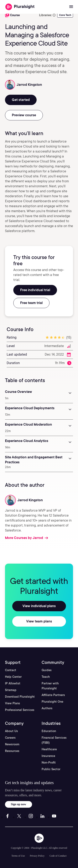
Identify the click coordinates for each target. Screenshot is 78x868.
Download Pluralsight (20, 697)
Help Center (13, 677)
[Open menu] (71, 7)
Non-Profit (49, 763)
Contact (11, 670)
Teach (46, 677)
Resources (12, 751)
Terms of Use (18, 856)
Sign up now (19, 804)
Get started (21, 100)
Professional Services (20, 710)
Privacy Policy (37, 856)
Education (49, 731)
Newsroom (12, 744)
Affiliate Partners (53, 695)
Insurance (48, 756)
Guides (47, 670)
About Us (11, 731)
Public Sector (51, 769)
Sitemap (11, 690)
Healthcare (49, 749)
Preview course (24, 115)
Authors (47, 708)
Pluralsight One (52, 702)
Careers (10, 738)
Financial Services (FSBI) (54, 740)
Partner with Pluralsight (50, 686)
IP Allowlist (13, 683)
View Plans (12, 703)
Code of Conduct (58, 856)
